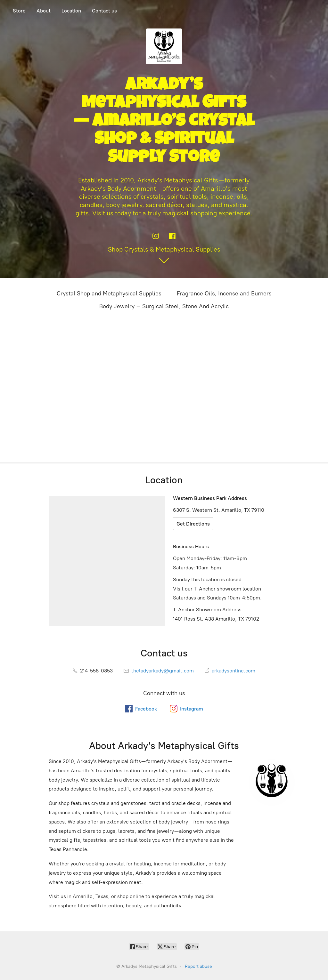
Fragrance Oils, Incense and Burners (224, 293)
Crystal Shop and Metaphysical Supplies (109, 293)
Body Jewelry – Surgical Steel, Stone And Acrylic (164, 306)
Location (71, 11)
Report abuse (198, 966)
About (44, 11)
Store (19, 11)
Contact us (104, 11)
